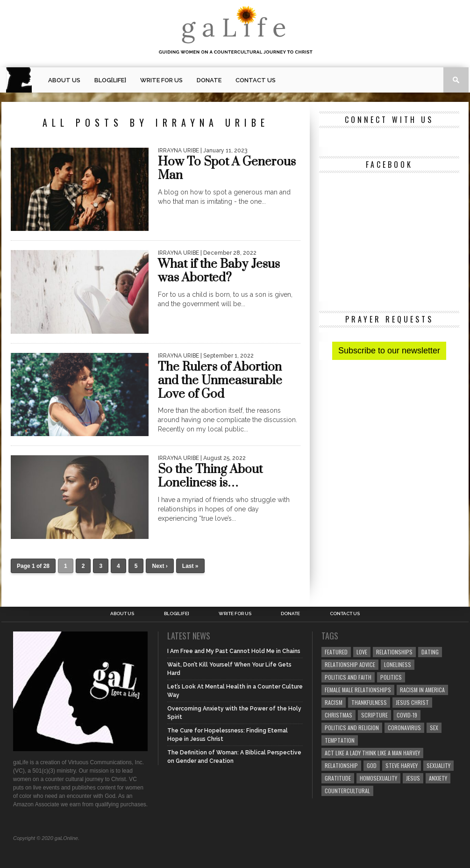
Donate (209, 80)
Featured (336, 652)
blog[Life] (110, 80)
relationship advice (350, 664)
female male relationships (358, 690)
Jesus (413, 778)
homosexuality (378, 778)
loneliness (398, 664)
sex (434, 728)
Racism (334, 702)
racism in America (422, 690)
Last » (190, 566)
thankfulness (369, 702)
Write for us (161, 80)
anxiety (438, 778)
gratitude (338, 778)
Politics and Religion (352, 728)
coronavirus (404, 728)
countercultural (347, 791)
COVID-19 (407, 715)
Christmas (338, 715)
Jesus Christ (412, 702)
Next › (160, 566)
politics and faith (348, 677)
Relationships (394, 652)
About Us (64, 80)
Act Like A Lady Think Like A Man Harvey (372, 753)
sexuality (438, 765)
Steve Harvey (402, 765)
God (372, 765)
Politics (391, 677)
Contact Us (256, 80)
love (362, 652)
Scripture (374, 715)
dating (430, 652)
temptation (340, 740)
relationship (341, 765)
